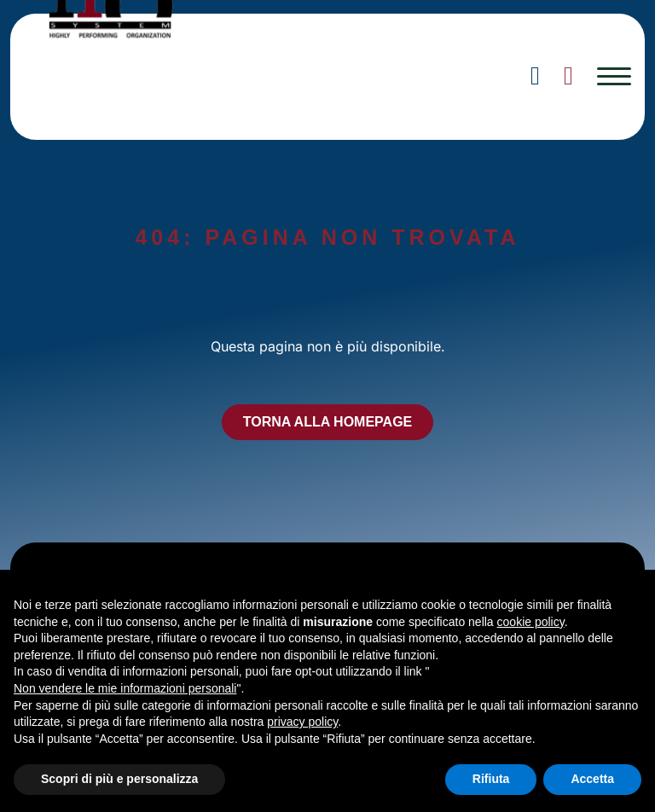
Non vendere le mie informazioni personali (125, 688)
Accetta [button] (592, 779)
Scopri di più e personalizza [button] (119, 779)
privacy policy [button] (302, 722)
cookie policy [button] (531, 622)
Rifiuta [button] (491, 779)
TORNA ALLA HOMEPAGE (328, 422)
